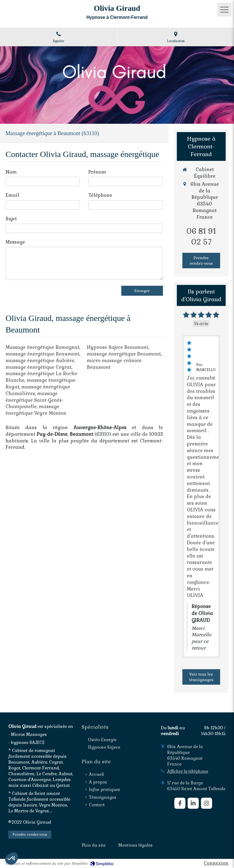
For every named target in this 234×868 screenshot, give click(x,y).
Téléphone (100, 195)
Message (15, 242)
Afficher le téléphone (188, 771)
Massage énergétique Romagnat (42, 347)
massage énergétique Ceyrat (38, 367)
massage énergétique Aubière (40, 360)
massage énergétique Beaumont (42, 354)
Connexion (216, 863)
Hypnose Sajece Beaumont (117, 347)
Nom (11, 172)
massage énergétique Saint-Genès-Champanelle (34, 400)
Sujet (11, 219)
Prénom (97, 172)
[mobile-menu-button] (224, 10)
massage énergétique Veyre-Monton (36, 410)
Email (12, 195)
